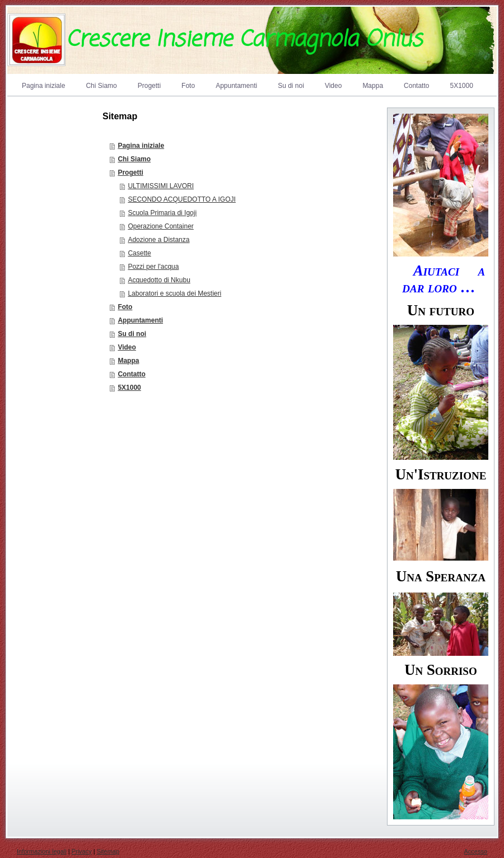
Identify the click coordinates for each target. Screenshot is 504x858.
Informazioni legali (42, 851)
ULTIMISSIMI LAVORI (161, 186)
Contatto (131, 374)
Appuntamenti (140, 320)
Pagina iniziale (141, 146)
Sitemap (108, 851)
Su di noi (132, 334)
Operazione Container (160, 226)
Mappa (128, 361)
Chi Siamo (134, 159)
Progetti (130, 172)
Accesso (475, 851)
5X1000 (129, 388)
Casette (139, 253)
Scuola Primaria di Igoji (162, 213)
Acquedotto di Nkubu (159, 280)
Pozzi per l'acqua (153, 267)
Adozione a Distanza (158, 240)
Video (127, 347)
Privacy (82, 851)
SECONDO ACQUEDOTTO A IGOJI (181, 199)
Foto (125, 307)
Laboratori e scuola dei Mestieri (174, 293)
